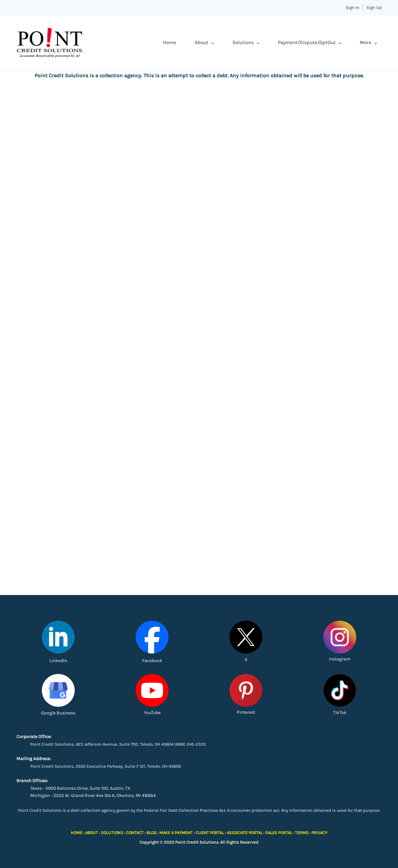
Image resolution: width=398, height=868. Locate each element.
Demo (324, 42)
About (162, 42)
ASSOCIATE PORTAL (245, 833)
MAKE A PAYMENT (176, 833)
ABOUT (92, 833)
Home (127, 42)
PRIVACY (319, 833)
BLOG (151, 833)
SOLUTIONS (112, 833)
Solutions (203, 42)
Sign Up (374, 7)
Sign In (353, 7)
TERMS (302, 833)
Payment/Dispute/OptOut (267, 42)
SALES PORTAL (279, 833)
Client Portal (363, 42)
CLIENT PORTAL (210, 833)
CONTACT (135, 833)
